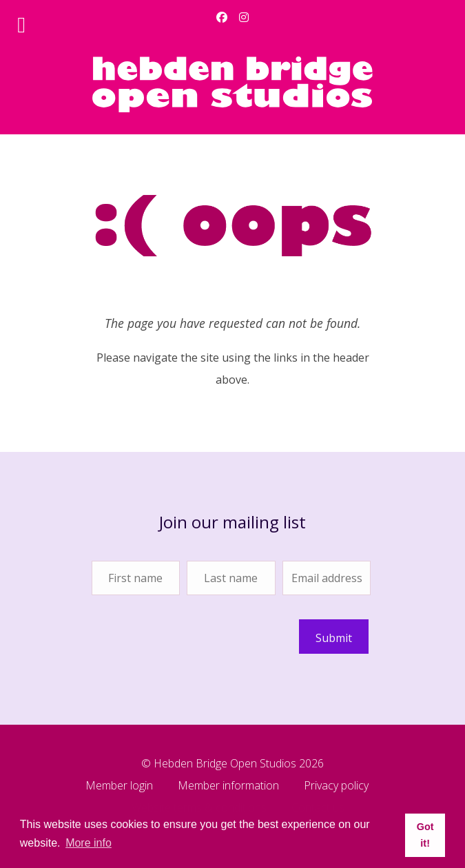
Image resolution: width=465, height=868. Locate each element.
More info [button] (89, 843)
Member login (119, 786)
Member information (228, 786)
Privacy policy (336, 786)
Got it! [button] (425, 835)
